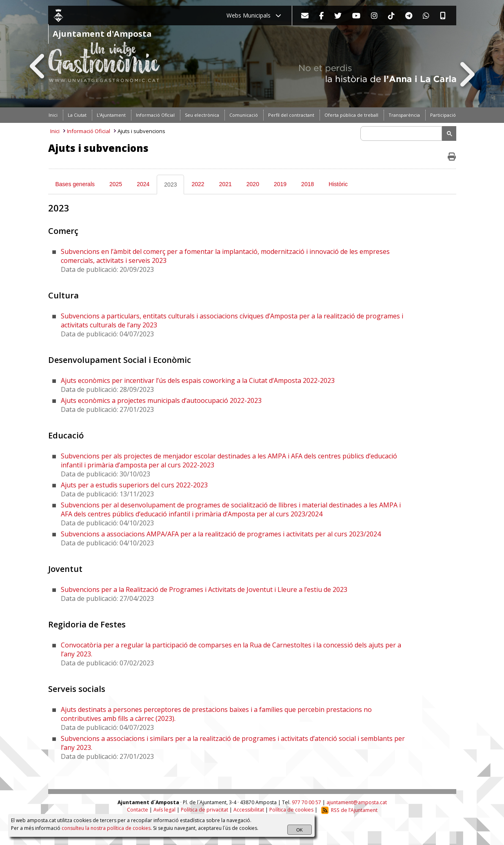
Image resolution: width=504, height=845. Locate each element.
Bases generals (75, 184)
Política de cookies (291, 810)
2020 (253, 184)
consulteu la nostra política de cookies (106, 828)
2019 (280, 184)
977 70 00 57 (306, 802)
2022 (198, 184)
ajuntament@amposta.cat (357, 802)
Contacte (138, 810)
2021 (225, 184)
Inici (55, 131)
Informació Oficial (89, 131)
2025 (116, 184)
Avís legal (164, 810)
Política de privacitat (204, 810)
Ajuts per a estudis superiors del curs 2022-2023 (134, 485)
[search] (402, 133)
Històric (338, 184)
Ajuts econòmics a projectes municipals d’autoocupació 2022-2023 (161, 400)
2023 (170, 185)
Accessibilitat (249, 810)
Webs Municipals (254, 15)
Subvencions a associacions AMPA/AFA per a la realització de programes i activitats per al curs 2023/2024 (221, 534)
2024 (143, 184)
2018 (308, 184)
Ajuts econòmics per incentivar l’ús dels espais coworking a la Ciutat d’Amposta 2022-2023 (198, 380)
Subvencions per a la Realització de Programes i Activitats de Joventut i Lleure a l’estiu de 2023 (204, 589)
